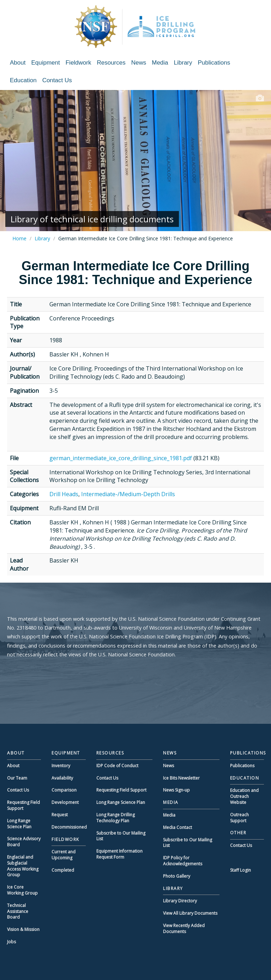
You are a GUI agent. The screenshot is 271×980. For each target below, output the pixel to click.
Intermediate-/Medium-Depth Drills (128, 494)
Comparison (64, 790)
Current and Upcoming (64, 855)
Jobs (11, 942)
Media (160, 63)
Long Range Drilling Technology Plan (116, 818)
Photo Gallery (177, 876)
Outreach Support (239, 818)
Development (65, 802)
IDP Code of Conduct (117, 766)
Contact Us (57, 80)
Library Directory (180, 901)
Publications (214, 63)
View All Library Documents (190, 913)
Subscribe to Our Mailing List (121, 836)
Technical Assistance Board (18, 911)
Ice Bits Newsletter (181, 778)
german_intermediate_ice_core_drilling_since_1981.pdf (121, 458)
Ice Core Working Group (22, 890)
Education (23, 80)
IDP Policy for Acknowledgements (183, 861)
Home (19, 238)
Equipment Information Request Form (119, 854)
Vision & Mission (23, 929)
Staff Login (240, 870)
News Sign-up (176, 790)
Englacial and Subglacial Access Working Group (23, 866)
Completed (63, 870)
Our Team (17, 778)
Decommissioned (69, 827)
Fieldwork (79, 63)
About (18, 63)
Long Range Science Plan (19, 824)
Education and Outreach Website (244, 796)
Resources (111, 63)
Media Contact (177, 827)
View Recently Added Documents (184, 928)
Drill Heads (64, 494)
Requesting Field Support (23, 805)
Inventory (61, 766)
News (139, 63)
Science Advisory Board (24, 842)
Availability (62, 778)
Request (60, 815)
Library (183, 63)
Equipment (45, 63)
